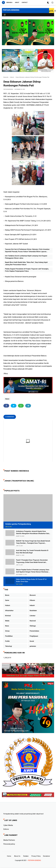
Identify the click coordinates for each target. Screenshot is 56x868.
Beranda (9, 2)
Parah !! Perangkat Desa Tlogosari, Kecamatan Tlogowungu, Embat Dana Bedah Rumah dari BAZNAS (32, 561)
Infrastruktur (9, 611)
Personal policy (9, 844)
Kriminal (8, 616)
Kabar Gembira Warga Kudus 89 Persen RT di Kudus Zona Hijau (31, 580)
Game (7, 600)
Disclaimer (47, 856)
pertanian (33, 646)
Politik (7, 641)
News (7, 626)
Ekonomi (33, 595)
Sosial (32, 641)
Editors (6, 829)
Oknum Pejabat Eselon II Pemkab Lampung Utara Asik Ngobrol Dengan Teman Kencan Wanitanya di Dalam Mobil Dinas (33, 571)
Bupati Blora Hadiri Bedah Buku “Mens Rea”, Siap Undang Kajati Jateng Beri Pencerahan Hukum (26, 263)
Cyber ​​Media (8, 825)
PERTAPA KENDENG (11, 10)
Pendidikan (9, 636)
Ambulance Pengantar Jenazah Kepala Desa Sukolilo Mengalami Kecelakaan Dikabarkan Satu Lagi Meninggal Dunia (33, 533)
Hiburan (32, 600)
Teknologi (9, 646)
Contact (25, 2)
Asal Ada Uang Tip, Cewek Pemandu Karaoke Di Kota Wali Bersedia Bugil (32, 552)
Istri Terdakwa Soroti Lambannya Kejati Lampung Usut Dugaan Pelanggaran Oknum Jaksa (26, 257)
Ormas (7, 631)
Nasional (33, 621)
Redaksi (26, 856)
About (17, 2)
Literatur (32, 616)
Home (9, 856)
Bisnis (7, 595)
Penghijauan (34, 636)
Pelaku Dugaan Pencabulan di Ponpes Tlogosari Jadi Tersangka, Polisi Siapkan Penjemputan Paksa (27, 270)
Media (7, 621)
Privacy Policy (36, 856)
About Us (17, 856)
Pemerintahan (34, 631)
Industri (32, 605)
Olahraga (33, 626)
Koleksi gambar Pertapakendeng (18, 524)
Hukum (12, 77)
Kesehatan (33, 611)
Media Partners (9, 840)
